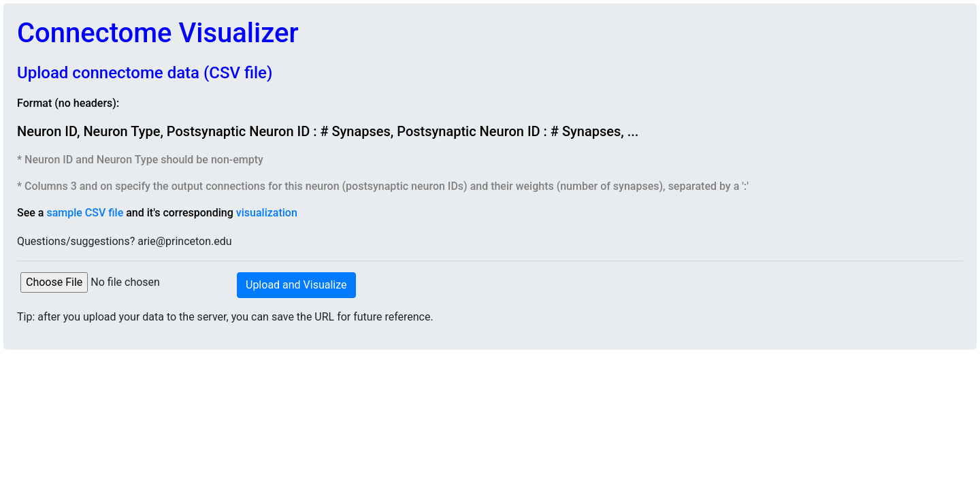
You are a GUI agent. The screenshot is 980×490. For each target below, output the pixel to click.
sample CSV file (85, 213)
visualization (267, 213)
